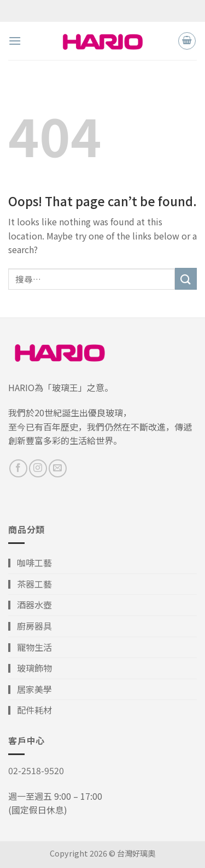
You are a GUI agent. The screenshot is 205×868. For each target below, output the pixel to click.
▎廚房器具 (30, 626)
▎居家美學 (30, 689)
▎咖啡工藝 (30, 562)
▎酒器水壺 (30, 604)
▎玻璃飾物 (30, 668)
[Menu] (15, 41)
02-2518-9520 (36, 770)
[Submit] (186, 279)
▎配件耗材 (30, 710)
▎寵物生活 (30, 647)
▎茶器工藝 (30, 584)
